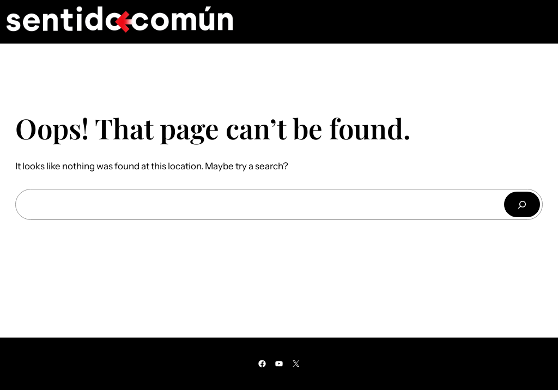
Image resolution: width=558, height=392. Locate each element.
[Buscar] (522, 204)
